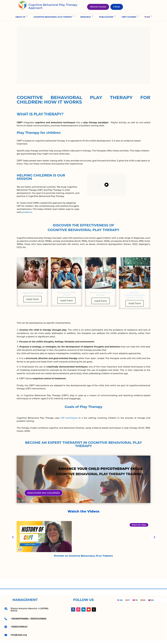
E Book (117, 7)
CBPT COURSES (129, 17)
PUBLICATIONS (106, 17)
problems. (27, 212)
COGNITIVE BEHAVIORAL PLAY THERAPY (53, 17)
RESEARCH (86, 17)
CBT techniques (69, 418)
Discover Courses (98, 7)
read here (32, 299)
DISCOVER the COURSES (43, 493)
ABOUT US (20, 17)
